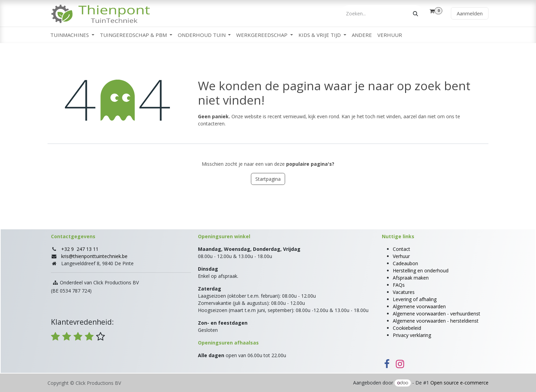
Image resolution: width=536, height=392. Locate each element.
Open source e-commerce (459, 383)
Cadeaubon (405, 263)
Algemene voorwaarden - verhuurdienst (437, 314)
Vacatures (404, 292)
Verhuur (401, 256)
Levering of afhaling (415, 299)
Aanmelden (470, 13)
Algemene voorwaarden (419, 306)
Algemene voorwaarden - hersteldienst (436, 321)
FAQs (399, 285)
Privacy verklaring (412, 335)
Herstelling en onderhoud (421, 271)
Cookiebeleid (407, 328)
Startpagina (268, 179)
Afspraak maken (411, 278)
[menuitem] (72, 35)
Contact (401, 249)
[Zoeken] (416, 13)
